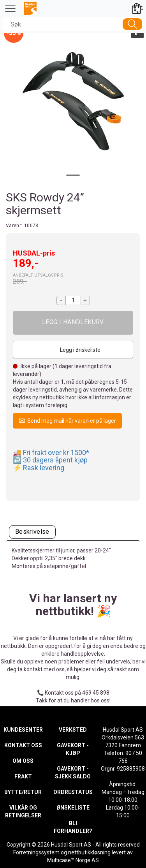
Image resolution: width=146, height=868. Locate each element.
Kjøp (73, 323)
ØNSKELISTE (73, 808)
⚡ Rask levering (39, 468)
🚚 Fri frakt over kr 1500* (51, 453)
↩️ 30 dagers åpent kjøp (50, 460)
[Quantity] (73, 300)
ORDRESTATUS (73, 792)
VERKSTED (73, 730)
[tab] (32, 532)
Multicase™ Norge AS (73, 860)
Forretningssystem (36, 852)
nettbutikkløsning (89, 852)
